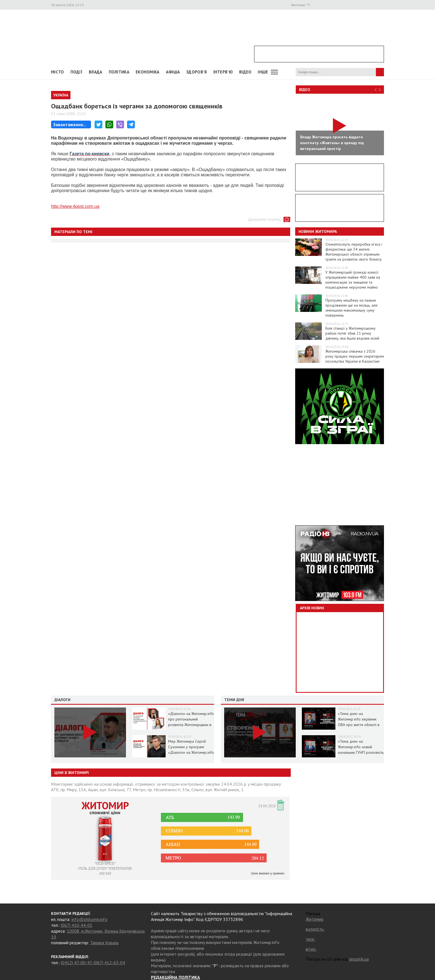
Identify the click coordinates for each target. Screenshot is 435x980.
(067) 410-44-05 (77, 925)
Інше (263, 72)
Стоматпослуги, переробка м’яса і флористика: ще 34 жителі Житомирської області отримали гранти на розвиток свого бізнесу (354, 252)
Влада (96, 72)
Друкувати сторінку (265, 219)
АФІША (173, 72)
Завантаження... (70, 124)
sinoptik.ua (359, 959)
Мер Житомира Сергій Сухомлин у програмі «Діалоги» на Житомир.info (191, 747)
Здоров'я (196, 72)
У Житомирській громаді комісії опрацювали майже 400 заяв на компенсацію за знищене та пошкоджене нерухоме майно (353, 280)
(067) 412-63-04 (109, 963)
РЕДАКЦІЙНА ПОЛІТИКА (175, 977)
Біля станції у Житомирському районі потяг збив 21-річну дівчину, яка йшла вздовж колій (352, 333)
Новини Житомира (318, 231)
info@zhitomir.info (89, 919)
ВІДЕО (245, 72)
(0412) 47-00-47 (76, 963)
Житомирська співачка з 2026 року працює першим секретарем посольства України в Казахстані (355, 356)
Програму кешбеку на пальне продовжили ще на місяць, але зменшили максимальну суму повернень (351, 308)
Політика (119, 72)
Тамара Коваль (104, 943)
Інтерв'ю (223, 72)
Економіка (148, 72)
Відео (305, 90)
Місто (58, 72)
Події (77, 72)
